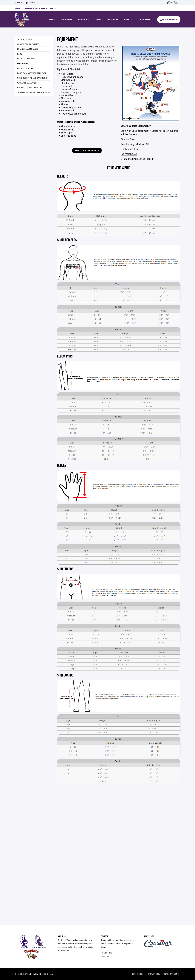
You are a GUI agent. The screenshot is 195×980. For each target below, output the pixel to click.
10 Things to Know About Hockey (34, 92)
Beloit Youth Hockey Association (34, 8)
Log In (18, 3)
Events (128, 20)
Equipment (23, 63)
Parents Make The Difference (32, 73)
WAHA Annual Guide (27, 83)
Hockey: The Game (26, 59)
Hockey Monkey (129, 149)
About (52, 20)
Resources (113, 20)
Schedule (83, 20)
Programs (67, 20)
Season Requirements (28, 44)
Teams (98, 20)
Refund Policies (138, 974)
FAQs (20, 54)
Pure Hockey (128, 144)
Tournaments (145, 20)
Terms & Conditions (172, 974)
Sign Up (31, 3)
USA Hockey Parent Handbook (32, 78)
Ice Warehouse (129, 154)
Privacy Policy (154, 974)
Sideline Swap (128, 139)
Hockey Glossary (26, 68)
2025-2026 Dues (24, 39)
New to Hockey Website (87, 150)
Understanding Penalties (30, 88)
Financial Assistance (28, 49)
